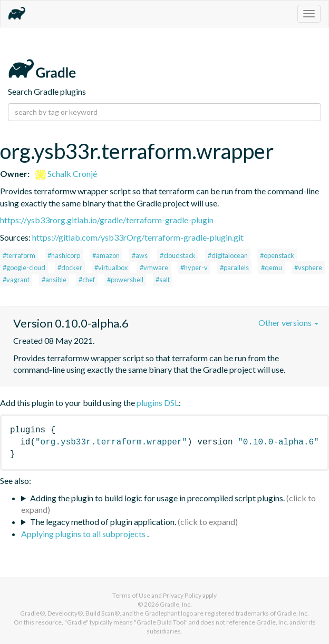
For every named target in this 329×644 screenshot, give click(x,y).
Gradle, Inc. (176, 604)
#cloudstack (178, 255)
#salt (163, 280)
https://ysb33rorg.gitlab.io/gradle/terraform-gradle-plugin (107, 220)
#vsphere (308, 267)
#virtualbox (111, 267)
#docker (70, 267)
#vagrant (16, 280)
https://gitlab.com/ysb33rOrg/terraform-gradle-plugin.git (138, 237)
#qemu (272, 267)
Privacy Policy (182, 595)
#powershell (125, 280)
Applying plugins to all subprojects (84, 534)
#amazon (106, 255)
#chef (87, 280)
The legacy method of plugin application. (103, 522)
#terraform (19, 255)
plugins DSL (158, 403)
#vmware (154, 267)
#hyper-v (194, 267)
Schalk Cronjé (66, 174)
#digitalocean (228, 255)
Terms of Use (131, 595)
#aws (140, 255)
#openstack (277, 255)
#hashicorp (64, 255)
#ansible (54, 280)
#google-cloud (24, 267)
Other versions (288, 323)
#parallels (234, 267)
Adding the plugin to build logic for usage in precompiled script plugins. (157, 498)
